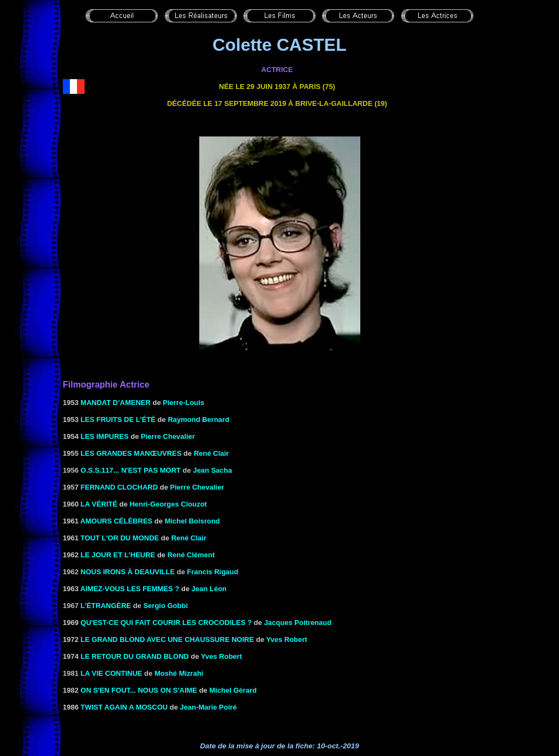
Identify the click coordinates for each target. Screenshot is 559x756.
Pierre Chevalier (168, 436)
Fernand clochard (120, 487)
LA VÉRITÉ (99, 504)
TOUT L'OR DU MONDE (120, 538)
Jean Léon (209, 589)
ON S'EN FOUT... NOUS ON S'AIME (139, 690)
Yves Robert (287, 639)
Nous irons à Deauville (128, 572)
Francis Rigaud (213, 572)
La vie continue (112, 673)
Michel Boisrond (192, 521)
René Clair (211, 453)
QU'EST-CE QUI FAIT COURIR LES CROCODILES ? (166, 623)
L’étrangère (106, 606)
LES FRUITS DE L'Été (118, 419)
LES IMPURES (105, 436)
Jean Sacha (212, 470)
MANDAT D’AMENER (116, 403)
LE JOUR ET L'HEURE (118, 555)
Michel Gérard (233, 690)
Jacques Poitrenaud (298, 623)
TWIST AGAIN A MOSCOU (124, 707)
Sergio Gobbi (165, 606)
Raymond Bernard (198, 419)
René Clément (191, 555)
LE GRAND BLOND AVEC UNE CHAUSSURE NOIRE (168, 639)
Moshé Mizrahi (179, 673)
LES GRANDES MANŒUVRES (131, 453)
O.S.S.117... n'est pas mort (131, 470)
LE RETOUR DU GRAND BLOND (135, 656)
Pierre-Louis (183, 403)
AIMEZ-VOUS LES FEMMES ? (130, 589)
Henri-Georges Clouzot (168, 504)
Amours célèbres (116, 521)
